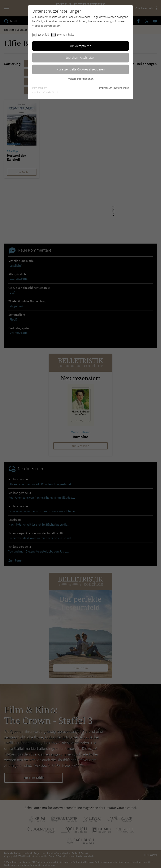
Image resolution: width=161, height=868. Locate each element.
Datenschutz (121, 88)
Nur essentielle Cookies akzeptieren (81, 69)
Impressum (106, 88)
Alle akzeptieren (80, 46)
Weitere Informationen (80, 79)
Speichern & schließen (80, 57)
